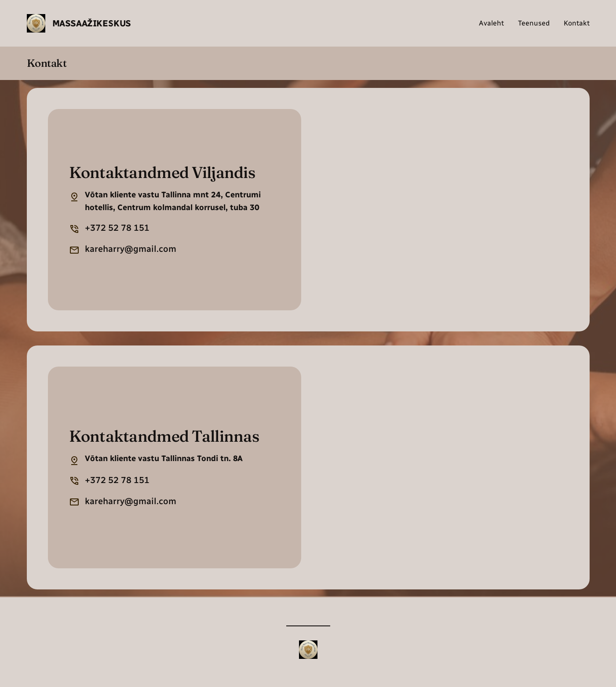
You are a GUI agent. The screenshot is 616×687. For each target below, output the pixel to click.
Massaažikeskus (92, 23)
